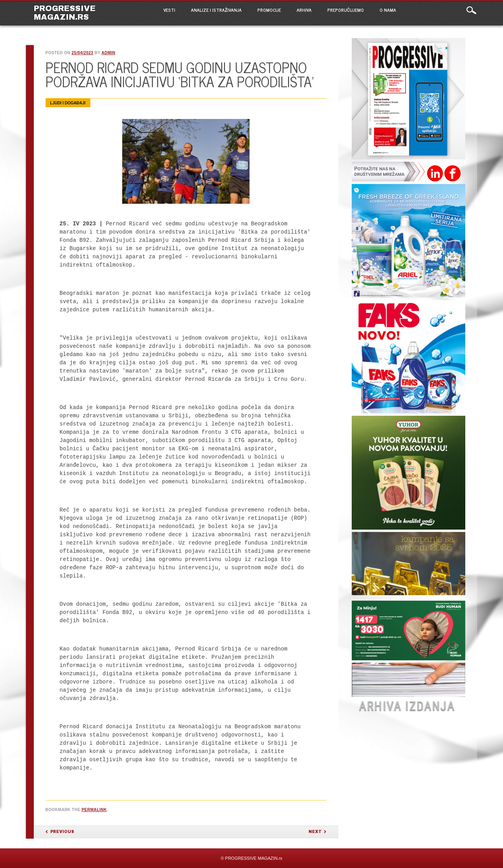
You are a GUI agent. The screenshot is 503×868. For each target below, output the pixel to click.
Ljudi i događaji (68, 103)
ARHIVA (304, 10)
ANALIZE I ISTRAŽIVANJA (216, 10)
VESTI (169, 10)
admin (108, 53)
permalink (94, 810)
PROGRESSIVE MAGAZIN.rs (65, 13)
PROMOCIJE (269, 10)
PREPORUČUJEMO (346, 10)
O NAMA (388, 10)
